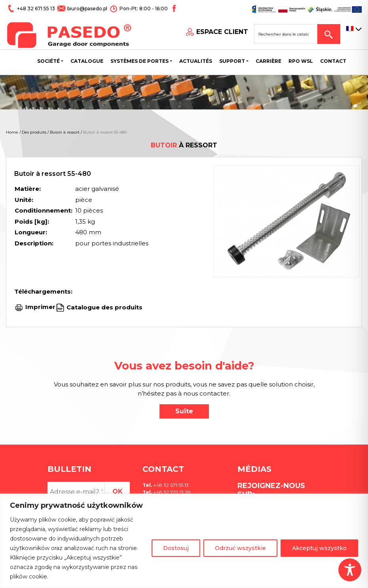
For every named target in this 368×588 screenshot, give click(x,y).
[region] (184, 541)
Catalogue (87, 61)
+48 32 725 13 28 (171, 492)
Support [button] (232, 61)
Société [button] (48, 61)
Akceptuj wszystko (319, 548)
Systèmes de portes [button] (139, 61)
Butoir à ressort (65, 132)
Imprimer (40, 307)
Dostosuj (176, 548)
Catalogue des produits (104, 307)
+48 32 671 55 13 (37, 8)
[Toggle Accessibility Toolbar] (350, 570)
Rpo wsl (301, 61)
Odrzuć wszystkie (240, 548)
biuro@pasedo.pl (87, 8)
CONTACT (333, 61)
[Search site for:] (286, 34)
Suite (184, 411)
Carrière (268, 61)
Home (12, 132)
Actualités (196, 61)
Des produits (34, 132)
